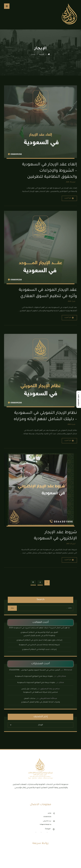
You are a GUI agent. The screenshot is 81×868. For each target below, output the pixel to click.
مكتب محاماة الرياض (41, 862)
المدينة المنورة (30, 833)
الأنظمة (41, 853)
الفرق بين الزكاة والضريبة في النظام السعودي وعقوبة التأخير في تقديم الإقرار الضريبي (39, 635)
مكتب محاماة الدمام (41, 859)
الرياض (44, 833)
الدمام (38, 833)
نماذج (41, 856)
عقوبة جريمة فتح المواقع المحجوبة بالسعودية (34, 677)
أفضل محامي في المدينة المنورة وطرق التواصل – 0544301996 (35, 671)
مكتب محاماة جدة (40, 865)
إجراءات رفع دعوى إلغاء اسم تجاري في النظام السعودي (39, 641)
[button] (7, 6)
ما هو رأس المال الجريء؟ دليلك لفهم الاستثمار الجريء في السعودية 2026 (39, 628)
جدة (49, 833)
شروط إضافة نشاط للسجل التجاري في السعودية (39, 645)
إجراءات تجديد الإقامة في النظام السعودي (39, 650)
